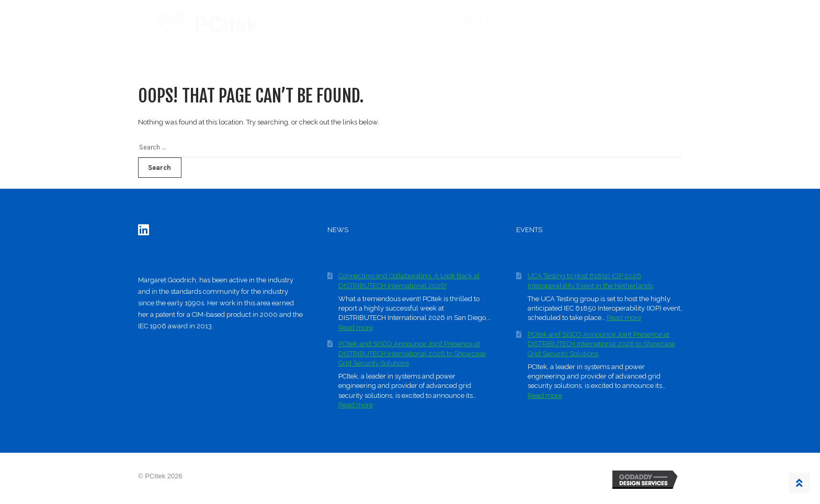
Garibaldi (225, 55)
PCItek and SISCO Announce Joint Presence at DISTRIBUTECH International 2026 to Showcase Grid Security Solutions (412, 353)
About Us (181, 55)
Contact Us (581, 55)
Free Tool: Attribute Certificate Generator (416, 55)
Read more (356, 328)
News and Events (521, 55)
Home (141, 55)
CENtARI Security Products (297, 55)
